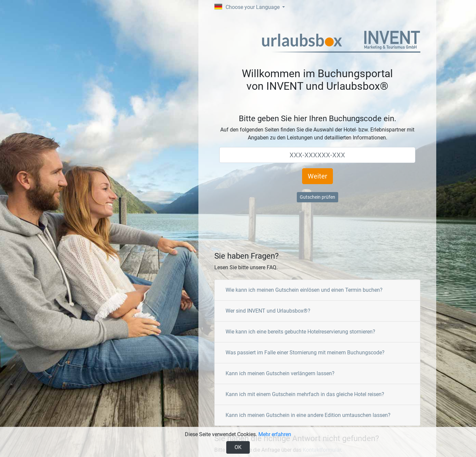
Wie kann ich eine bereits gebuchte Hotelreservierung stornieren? (300, 332)
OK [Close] (238, 447)
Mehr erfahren (275, 434)
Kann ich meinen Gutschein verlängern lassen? (280, 373)
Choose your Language (248, 7)
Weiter (317, 176)
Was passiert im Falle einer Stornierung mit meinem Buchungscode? (305, 353)
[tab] (317, 290)
